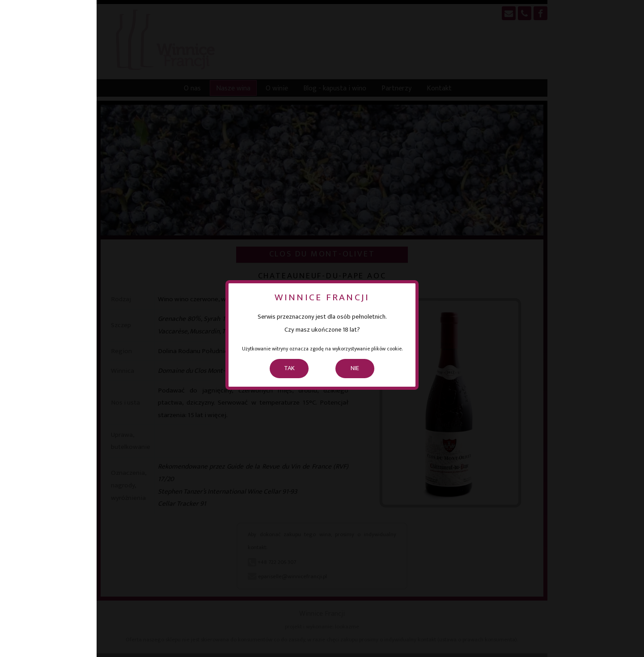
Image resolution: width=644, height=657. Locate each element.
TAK (289, 368)
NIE (355, 368)
